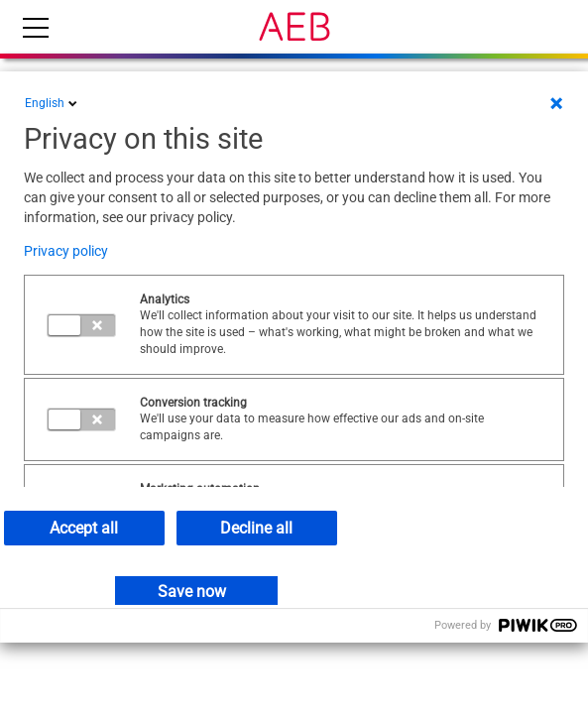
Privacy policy (66, 251)
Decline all (256, 528)
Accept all (84, 528)
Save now (192, 592)
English (53, 103)
